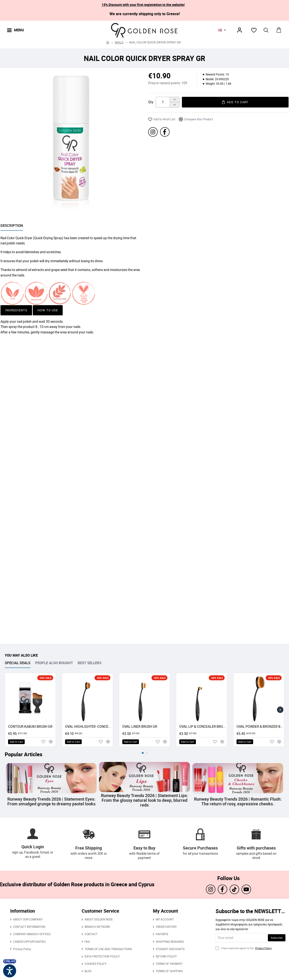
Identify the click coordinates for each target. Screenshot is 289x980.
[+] (174, 100)
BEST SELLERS (90, 663)
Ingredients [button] (16, 310)
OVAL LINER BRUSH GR (140, 727)
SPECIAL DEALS (18, 663)
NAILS (119, 42)
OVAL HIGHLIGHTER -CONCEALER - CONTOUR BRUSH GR (88, 727)
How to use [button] (48, 310)
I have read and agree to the (244, 948)
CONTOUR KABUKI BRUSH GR (30, 727)
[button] (235, 102)
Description (12, 226)
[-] (174, 105)
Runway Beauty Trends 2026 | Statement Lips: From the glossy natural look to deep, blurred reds (144, 800)
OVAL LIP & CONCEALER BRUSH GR (202, 727)
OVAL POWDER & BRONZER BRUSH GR (260, 727)
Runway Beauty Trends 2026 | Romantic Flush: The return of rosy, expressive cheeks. (238, 802)
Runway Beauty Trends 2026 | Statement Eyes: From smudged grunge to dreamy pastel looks (51, 802)
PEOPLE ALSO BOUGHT (54, 663)
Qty (151, 102)
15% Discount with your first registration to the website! (143, 5)
